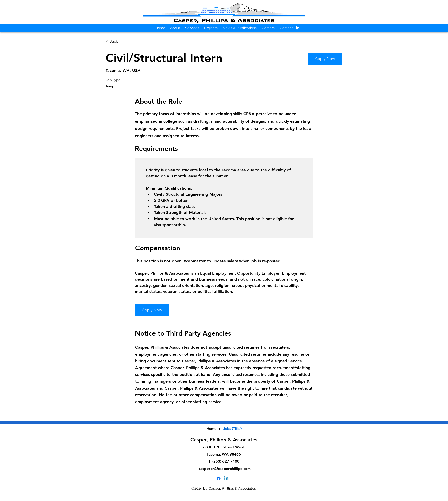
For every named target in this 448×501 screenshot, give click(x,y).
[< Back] (124, 41)
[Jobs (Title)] (232, 429)
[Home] (211, 429)
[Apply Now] (325, 59)
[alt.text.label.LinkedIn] (298, 28)
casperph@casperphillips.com (225, 468)
